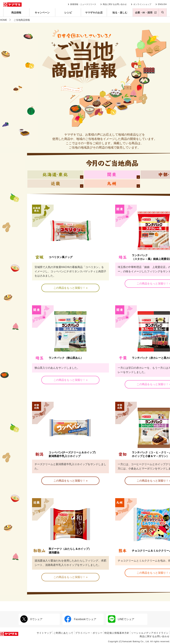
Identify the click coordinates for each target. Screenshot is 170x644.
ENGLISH (162, 4)
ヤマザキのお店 (94, 13)
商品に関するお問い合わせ (115, 4)
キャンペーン (42, 13)
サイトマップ (44, 633)
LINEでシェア (121, 619)
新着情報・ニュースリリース (83, 4)
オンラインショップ (142, 4)
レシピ (68, 13)
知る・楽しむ (120, 13)
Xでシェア (31, 619)
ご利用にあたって (63, 633)
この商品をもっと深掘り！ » (70, 288)
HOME (3, 20)
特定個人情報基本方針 (117, 633)
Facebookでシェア (80, 619)
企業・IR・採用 (144, 13)
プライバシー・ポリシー (89, 633)
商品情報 (16, 13)
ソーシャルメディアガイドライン (150, 633)
